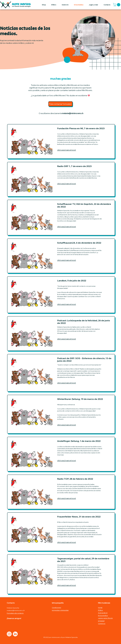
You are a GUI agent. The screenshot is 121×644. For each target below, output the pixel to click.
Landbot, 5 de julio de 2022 (72, 281)
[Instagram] (9, 634)
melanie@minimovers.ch (73, 113)
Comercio (102, 623)
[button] (117, 5)
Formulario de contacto (15, 613)
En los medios (103, 615)
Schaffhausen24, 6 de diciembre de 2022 (79, 243)
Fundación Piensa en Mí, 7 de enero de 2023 (81, 128)
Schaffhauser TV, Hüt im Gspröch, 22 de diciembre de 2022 (84, 205)
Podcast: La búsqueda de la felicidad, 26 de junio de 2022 (84, 322)
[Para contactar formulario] (60, 104)
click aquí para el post (67, 150)
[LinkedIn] (15, 634)
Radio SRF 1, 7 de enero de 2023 (74, 166)
